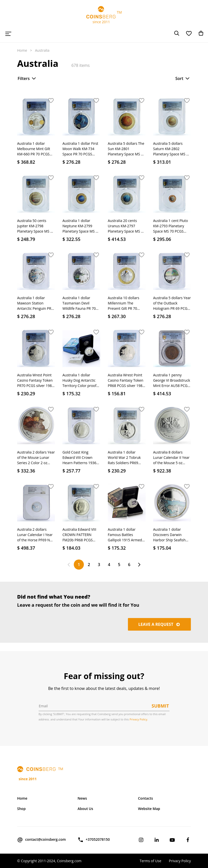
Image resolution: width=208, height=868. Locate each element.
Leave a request (159, 624)
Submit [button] (160, 706)
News (82, 798)
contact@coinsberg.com (41, 840)
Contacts (145, 798)
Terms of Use (150, 861)
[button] (51, 101)
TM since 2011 (104, 15)
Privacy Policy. (139, 719)
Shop (21, 809)
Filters (27, 78)
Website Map (149, 809)
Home (22, 50)
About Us (85, 809)
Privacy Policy (180, 861)
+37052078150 (94, 840)
